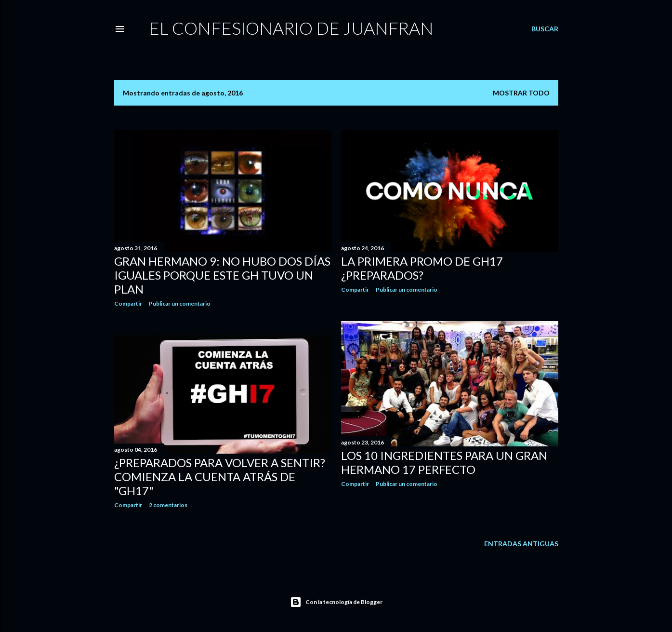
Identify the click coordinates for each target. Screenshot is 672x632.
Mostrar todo (521, 93)
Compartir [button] (128, 303)
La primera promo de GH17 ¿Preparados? (422, 268)
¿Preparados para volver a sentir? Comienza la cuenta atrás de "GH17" (220, 477)
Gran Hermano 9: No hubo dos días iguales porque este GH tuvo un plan (222, 275)
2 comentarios (168, 505)
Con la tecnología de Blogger (336, 602)
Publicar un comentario (180, 303)
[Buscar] (545, 29)
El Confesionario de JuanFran (291, 28)
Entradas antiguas (521, 544)
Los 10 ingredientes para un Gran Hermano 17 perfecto (444, 462)
